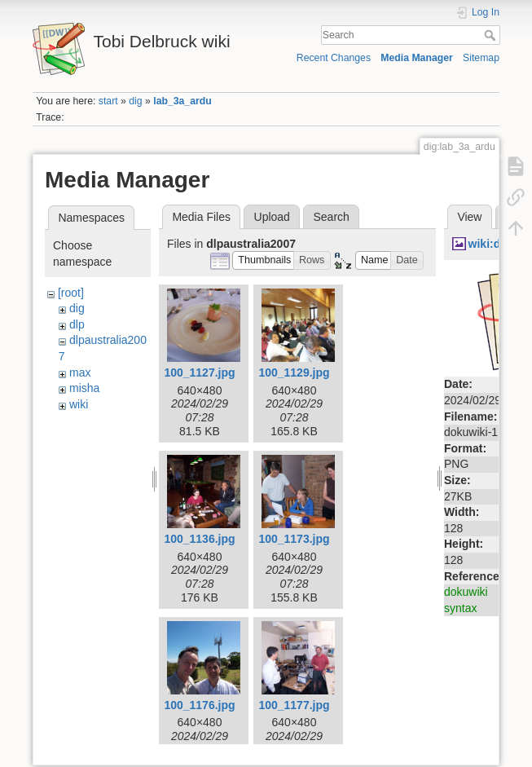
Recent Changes (334, 58)
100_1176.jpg (199, 705)
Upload (272, 217)
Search (492, 35)
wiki (79, 404)
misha (84, 388)
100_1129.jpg (294, 372)
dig (135, 101)
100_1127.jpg (199, 372)
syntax (460, 608)
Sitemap (481, 58)
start (108, 101)
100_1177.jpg (294, 705)
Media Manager (417, 58)
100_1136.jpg (199, 539)
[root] (71, 293)
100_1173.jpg (294, 539)
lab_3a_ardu (182, 101)
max (80, 372)
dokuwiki (466, 592)
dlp (77, 324)
